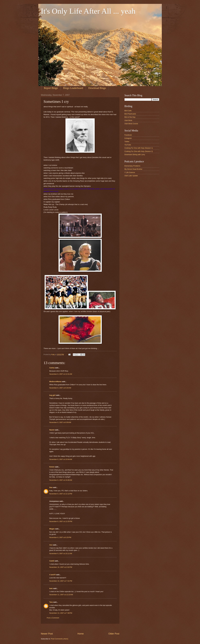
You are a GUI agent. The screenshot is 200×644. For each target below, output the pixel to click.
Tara (51, 602)
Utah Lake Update (131, 176)
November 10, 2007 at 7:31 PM (61, 581)
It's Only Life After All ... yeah (88, 11)
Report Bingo (51, 88)
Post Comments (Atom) (60, 639)
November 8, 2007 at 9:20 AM (60, 388)
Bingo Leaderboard (73, 88)
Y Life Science (130, 172)
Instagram (128, 138)
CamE (52, 561)
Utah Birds (128, 120)
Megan (52, 529)
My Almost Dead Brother (134, 169)
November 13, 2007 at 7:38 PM (61, 613)
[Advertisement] (88, 628)
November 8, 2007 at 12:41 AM (61, 374)
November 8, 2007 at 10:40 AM (61, 480)
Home (81, 634)
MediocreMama (55, 382)
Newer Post (47, 634)
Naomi (52, 430)
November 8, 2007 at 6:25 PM (60, 537)
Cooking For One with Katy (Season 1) (139, 148)
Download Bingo (97, 88)
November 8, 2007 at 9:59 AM (60, 422)
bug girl (52, 395)
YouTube (128, 145)
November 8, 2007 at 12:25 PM (61, 521)
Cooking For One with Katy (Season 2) (139, 151)
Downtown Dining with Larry (135, 155)
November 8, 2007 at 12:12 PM (61, 494)
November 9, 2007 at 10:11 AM (61, 553)
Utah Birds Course (131, 124)
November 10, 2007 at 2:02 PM (61, 567)
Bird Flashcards (130, 114)
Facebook (128, 135)
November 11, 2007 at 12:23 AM (61, 595)
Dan (51, 487)
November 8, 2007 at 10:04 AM (61, 459)
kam (51, 588)
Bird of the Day (130, 117)
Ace (51, 545)
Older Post (114, 634)
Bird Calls (128, 111)
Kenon (52, 467)
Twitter (127, 142)
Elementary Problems (132, 166)
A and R (52, 575)
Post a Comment (53, 618)
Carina (52, 368)
